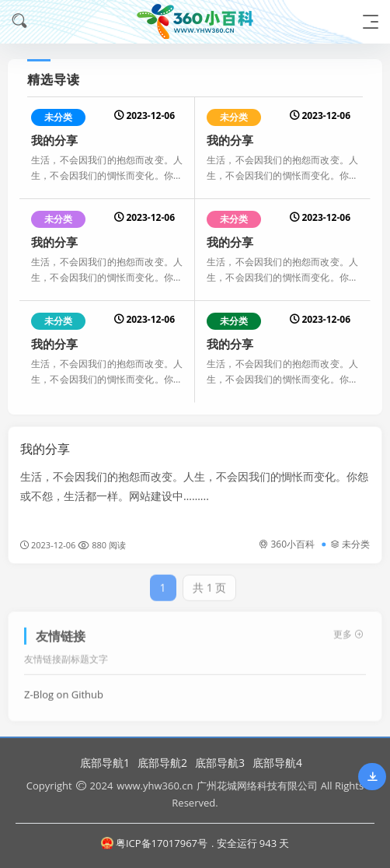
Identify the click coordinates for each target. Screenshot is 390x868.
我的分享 (54, 140)
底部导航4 (277, 763)
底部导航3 (220, 763)
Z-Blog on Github (64, 689)
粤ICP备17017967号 (154, 843)
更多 (348, 629)
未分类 (58, 117)
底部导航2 (162, 763)
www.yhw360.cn (155, 786)
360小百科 (287, 544)
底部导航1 (105, 763)
